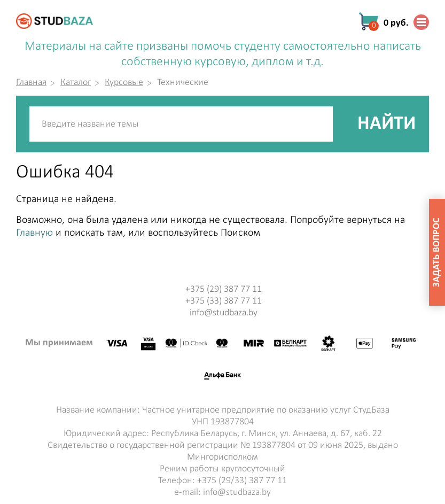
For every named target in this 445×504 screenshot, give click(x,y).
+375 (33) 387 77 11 (224, 301)
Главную (34, 233)
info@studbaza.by (224, 313)
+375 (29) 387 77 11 (224, 289)
